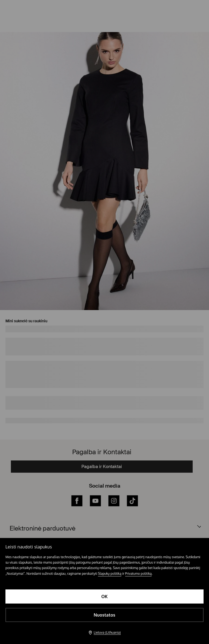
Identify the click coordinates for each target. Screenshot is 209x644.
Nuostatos (104, 615)
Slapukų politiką (110, 574)
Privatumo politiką (139, 574)
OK (104, 596)
